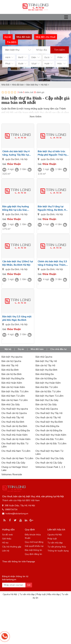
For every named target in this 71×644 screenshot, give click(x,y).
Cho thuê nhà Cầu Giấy (13, 463)
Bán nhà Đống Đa (45, 374)
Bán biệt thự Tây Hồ (46, 361)
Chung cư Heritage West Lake (15, 469)
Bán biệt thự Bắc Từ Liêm (15, 392)
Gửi (29, 585)
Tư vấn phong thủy (57, 547)
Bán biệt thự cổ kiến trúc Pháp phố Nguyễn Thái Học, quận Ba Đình (53, 153)
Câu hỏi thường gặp (12, 547)
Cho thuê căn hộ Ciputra (14, 413)
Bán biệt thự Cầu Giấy (47, 400)
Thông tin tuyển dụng (58, 551)
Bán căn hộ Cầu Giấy (46, 405)
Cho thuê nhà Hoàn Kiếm (14, 435)
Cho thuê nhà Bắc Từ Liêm (49, 439)
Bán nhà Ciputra (44, 357)
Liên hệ (6, 551)
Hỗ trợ (5, 543)
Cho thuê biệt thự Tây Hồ (49, 413)
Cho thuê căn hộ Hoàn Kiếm (16, 439)
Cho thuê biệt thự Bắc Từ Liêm (15, 445)
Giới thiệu (7, 539)
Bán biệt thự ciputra (12, 357)
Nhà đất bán (37, 349)
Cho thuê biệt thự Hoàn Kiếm (51, 435)
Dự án (21, 349)
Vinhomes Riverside (12, 474)
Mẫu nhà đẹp (54, 594)
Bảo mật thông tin (33, 550)
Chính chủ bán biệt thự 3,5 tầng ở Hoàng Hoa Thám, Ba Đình (52, 263)
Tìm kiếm (60, 50)
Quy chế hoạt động (34, 542)
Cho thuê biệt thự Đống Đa (16, 431)
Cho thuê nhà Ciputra (47, 409)
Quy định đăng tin (33, 554)
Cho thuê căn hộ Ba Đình (14, 426)
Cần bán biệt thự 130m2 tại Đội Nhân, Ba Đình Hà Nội (18, 263)
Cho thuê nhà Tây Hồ (13, 418)
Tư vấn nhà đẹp (55, 543)
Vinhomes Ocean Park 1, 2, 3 (50, 467)
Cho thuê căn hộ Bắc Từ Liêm (51, 444)
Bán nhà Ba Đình (10, 370)
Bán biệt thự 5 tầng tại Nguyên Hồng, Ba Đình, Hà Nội (52, 208)
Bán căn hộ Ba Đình (11, 374)
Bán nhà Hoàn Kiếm (12, 383)
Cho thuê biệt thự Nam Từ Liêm (49, 453)
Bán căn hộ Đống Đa (46, 379)
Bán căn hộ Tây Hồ (45, 366)
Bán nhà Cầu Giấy (11, 405)
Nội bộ (8, 349)
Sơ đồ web (7, 535)
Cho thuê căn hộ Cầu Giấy (49, 463)
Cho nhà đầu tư (58, 349)
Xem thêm (35, 117)
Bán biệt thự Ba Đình (46, 370)
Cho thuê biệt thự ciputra (15, 409)
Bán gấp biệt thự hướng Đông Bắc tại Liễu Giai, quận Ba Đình (16, 208)
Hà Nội (24, 159)
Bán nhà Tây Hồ (10, 366)
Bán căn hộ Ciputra (11, 361)
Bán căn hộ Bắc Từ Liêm (48, 392)
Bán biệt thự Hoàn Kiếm (48, 383)
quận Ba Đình (12, 159)
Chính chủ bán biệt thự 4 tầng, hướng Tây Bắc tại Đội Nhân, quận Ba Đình (16, 153)
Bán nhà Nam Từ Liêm (13, 396)
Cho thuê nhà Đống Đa (47, 426)
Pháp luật (52, 539)
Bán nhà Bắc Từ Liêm (47, 387)
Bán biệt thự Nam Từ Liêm (49, 396)
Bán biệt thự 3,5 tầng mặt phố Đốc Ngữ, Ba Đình (17, 318)
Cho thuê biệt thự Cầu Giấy (50, 458)
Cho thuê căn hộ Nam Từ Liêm (17, 458)
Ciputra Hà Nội (55, 535)
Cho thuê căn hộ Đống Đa (49, 431)
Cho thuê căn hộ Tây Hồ (48, 418)
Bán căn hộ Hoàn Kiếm (13, 387)
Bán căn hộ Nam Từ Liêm (15, 400)
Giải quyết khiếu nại (34, 546)
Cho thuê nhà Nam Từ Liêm (16, 451)
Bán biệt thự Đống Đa (13, 379)
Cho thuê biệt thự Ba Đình (49, 422)
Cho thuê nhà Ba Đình (13, 422)
